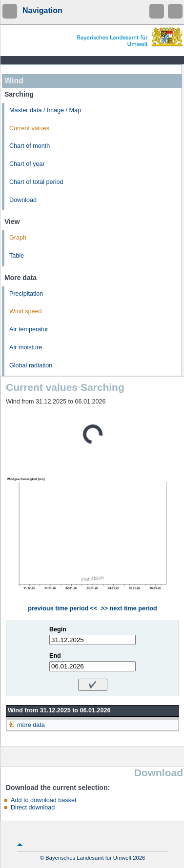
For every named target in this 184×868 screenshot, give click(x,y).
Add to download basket (43, 800)
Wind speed (26, 311)
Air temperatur (29, 329)
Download (23, 200)
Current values (29, 128)
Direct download (33, 807)
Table (17, 256)
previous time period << (62, 608)
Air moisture (26, 347)
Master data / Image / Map (45, 110)
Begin (58, 629)
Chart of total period (36, 182)
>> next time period (129, 608)
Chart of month (30, 146)
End (55, 656)
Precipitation (26, 294)
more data (31, 725)
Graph (18, 238)
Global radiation (31, 365)
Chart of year (27, 164)
